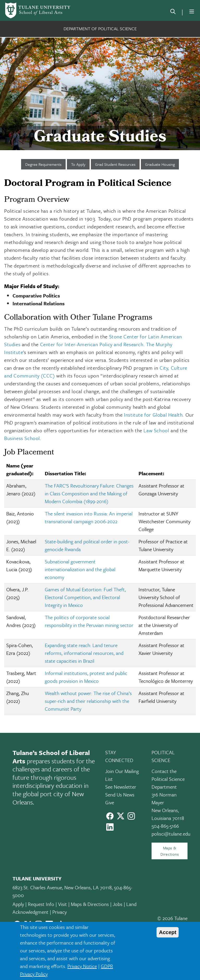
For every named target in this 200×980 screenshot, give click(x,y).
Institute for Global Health (153, 415)
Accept (168, 932)
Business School (22, 438)
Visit (63, 904)
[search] (173, 13)
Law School (156, 430)
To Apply (78, 164)
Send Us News (120, 795)
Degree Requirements (43, 164)
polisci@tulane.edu (171, 834)
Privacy (60, 912)
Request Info (41, 904)
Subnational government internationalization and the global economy (80, 569)
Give (110, 802)
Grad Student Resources (115, 164)
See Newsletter (121, 787)
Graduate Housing (160, 164)
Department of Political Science (100, 29)
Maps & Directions (170, 851)
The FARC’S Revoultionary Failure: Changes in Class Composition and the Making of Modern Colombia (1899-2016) (89, 493)
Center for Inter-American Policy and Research (92, 344)
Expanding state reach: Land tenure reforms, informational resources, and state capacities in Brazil (84, 653)
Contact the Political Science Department (168, 779)
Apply (18, 904)
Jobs (118, 904)
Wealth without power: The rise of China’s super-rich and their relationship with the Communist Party (88, 701)
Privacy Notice (82, 966)
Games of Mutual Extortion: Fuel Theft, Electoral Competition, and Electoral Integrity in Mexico (85, 597)
